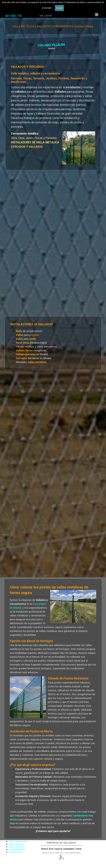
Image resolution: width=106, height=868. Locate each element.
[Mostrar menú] (97, 15)
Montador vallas (15, 852)
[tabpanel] (13, 16)
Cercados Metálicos (17, 849)
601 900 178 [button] (13, 16)
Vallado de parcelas (17, 847)
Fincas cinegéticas (16, 844)
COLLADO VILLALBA (16, 45)
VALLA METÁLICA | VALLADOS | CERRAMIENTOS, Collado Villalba (53, 27)
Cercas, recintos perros (18, 842)
